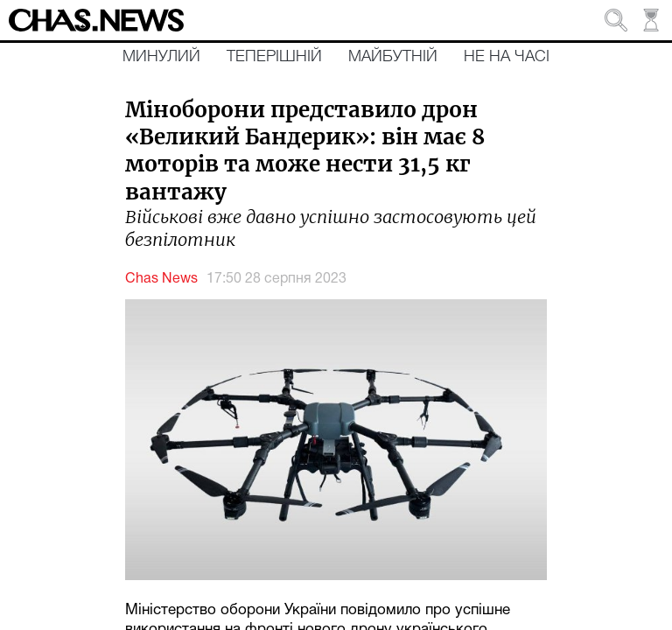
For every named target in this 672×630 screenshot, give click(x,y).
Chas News (161, 279)
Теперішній (274, 57)
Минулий (161, 57)
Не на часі (507, 57)
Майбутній (393, 57)
